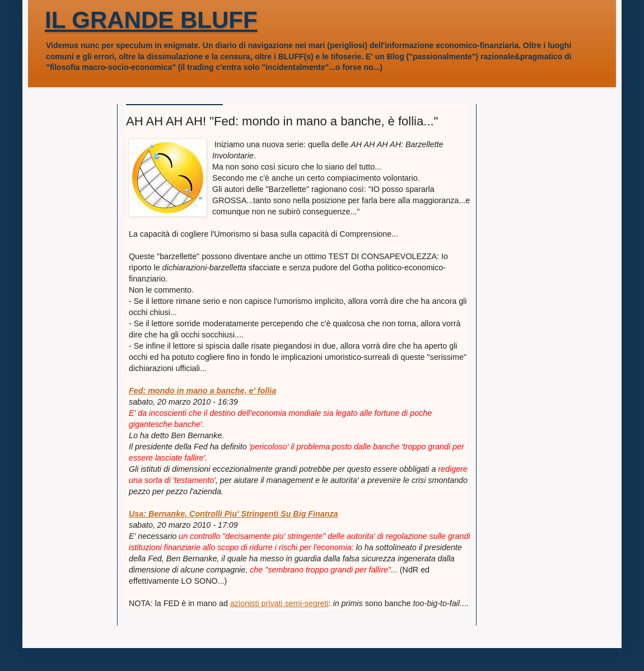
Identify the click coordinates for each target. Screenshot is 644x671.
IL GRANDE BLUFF (151, 20)
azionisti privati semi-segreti (279, 603)
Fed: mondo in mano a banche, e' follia (202, 391)
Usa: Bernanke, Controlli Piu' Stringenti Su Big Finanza (234, 514)
